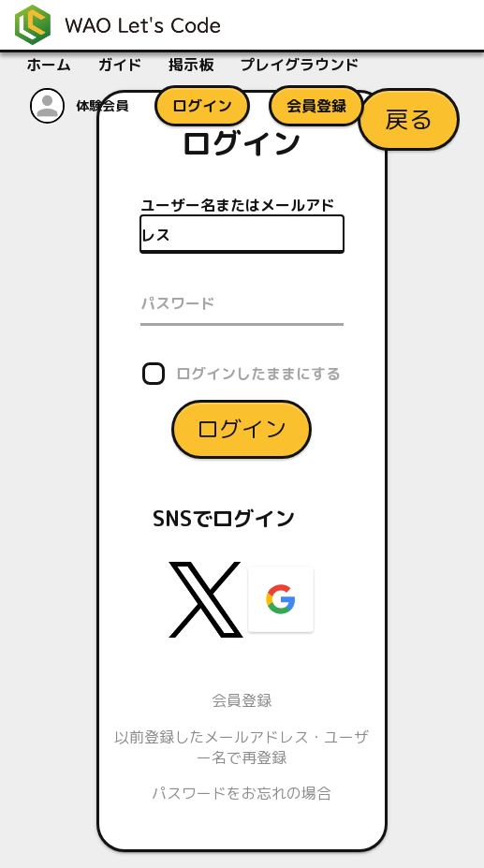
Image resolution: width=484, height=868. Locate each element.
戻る (409, 119)
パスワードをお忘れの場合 (242, 793)
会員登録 (242, 700)
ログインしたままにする (258, 373)
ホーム (49, 65)
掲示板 (191, 65)
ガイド (120, 65)
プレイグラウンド (300, 65)
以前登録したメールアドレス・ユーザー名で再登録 (242, 746)
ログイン (242, 428)
